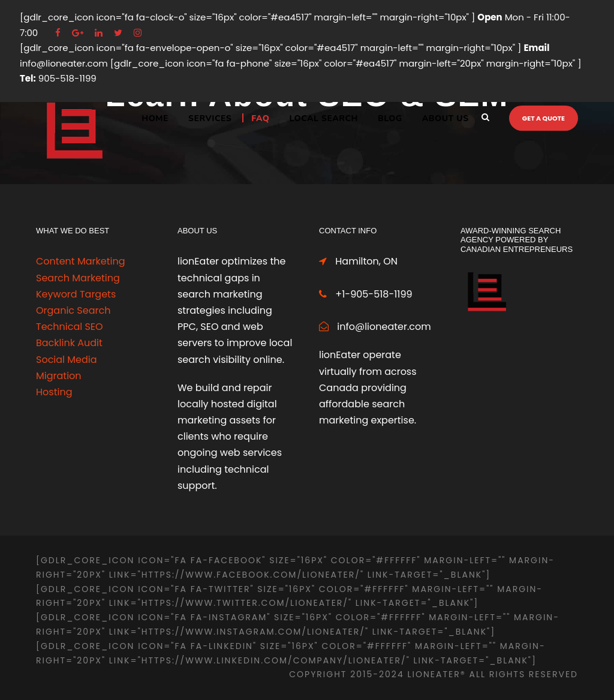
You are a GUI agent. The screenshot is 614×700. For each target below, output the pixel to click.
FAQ (260, 118)
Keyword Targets (76, 294)
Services (210, 118)
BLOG (390, 118)
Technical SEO (70, 327)
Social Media (67, 360)
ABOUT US (446, 118)
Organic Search (73, 310)
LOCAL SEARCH (324, 118)
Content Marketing (80, 261)
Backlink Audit (69, 343)
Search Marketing (78, 278)
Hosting (54, 392)
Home (155, 118)
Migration (59, 376)
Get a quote (544, 118)
